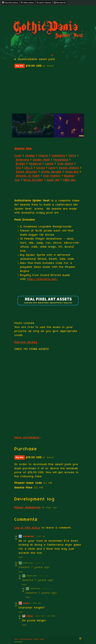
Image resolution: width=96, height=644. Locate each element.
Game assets (18, 641)
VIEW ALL (69, 180)
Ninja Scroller (33, 180)
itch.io (16, 639)
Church (43, 156)
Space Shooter (27, 172)
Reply (21, 557)
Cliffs (72, 156)
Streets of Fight (28, 176)
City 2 (29, 168)
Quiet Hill (53, 180)
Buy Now (20, 66)
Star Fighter (52, 176)
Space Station (69, 168)
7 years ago (40, 536)
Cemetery (58, 156)
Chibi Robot (65, 164)
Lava (52, 168)
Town (18, 156)
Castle (49, 164)
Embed (42, 639)
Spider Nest (41, 160)
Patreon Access (26, 342)
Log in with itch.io (27, 528)
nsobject (26, 603)
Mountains (61, 160)
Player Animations (28, 507)
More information (28, 438)
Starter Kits (23, 149)
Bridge (21, 164)
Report (36, 639)
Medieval (35, 164)
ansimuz (30, 616)
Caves (41, 168)
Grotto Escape (51, 172)
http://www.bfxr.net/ (43, 279)
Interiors (23, 160)
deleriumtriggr (28, 536)
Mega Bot (72, 172)
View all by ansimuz (26, 639)
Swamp (30, 156)
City (18, 168)
